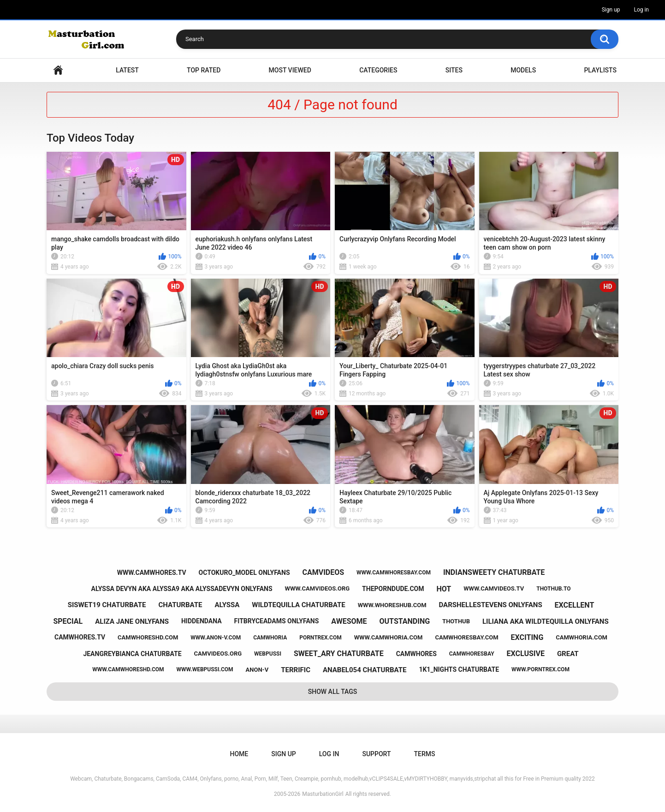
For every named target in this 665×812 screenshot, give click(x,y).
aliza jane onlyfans (132, 621)
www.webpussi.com (205, 669)
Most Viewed (290, 70)
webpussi (268, 654)
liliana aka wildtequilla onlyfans (546, 621)
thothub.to (553, 589)
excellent (575, 605)
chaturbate (180, 605)
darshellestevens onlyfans (491, 605)
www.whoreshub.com (392, 605)
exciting (527, 637)
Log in (641, 10)
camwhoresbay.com (466, 637)
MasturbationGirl (323, 794)
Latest (127, 70)
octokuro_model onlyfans (244, 573)
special (68, 621)
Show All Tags (333, 692)
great (568, 654)
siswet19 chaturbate (107, 605)
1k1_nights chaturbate (459, 669)
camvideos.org (218, 654)
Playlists (600, 70)
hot (444, 589)
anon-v (257, 670)
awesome (349, 621)
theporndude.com (393, 589)
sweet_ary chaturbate (339, 654)
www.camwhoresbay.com (394, 573)
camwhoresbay (472, 654)
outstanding (405, 621)
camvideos (323, 572)
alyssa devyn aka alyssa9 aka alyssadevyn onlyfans (182, 589)
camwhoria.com (582, 637)
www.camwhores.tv (152, 573)
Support (376, 754)
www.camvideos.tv (494, 588)
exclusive (526, 654)
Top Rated (204, 70)
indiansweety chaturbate (494, 572)
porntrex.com (321, 638)
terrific (296, 670)
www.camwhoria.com (389, 637)
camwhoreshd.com (148, 637)
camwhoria (270, 638)
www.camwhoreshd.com (128, 669)
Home (58, 70)
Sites (454, 70)
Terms (424, 754)
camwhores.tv (80, 637)
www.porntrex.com (540, 669)
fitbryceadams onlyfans (277, 621)
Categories (378, 70)
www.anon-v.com (216, 638)
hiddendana (202, 621)
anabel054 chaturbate (365, 670)
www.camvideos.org (318, 588)
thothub (456, 621)
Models (523, 70)
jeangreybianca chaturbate (132, 654)
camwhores (416, 654)
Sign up (611, 10)
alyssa (227, 605)
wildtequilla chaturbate (298, 605)
